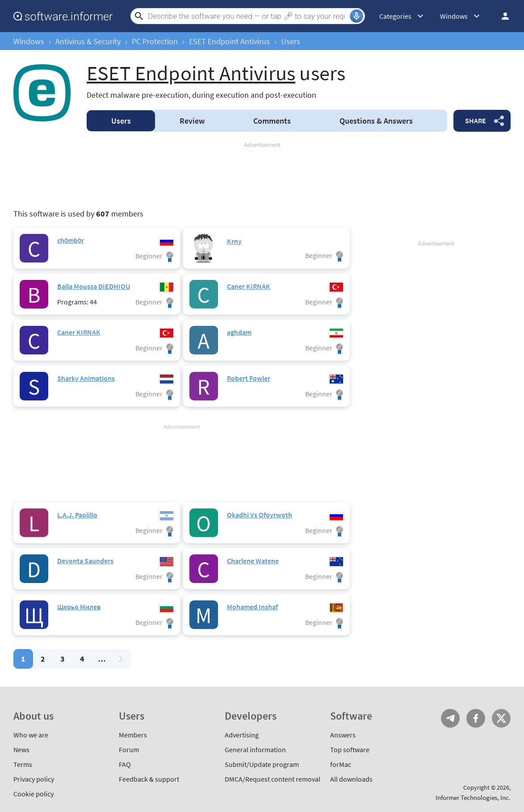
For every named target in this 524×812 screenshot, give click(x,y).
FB (476, 718)
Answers (376, 121)
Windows (29, 41)
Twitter (501, 718)
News (21, 750)
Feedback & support (149, 779)
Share (476, 121)
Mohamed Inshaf (252, 607)
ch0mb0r (71, 240)
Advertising (242, 735)
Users (121, 121)
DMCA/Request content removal (272, 779)
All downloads (351, 779)
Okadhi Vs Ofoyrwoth (260, 515)
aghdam (239, 332)
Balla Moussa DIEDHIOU (94, 286)
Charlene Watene (253, 561)
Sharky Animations (86, 378)
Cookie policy (34, 794)
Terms (23, 764)
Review (192, 121)
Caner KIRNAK (249, 286)
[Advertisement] (262, 176)
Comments (272, 121)
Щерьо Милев (79, 607)
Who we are (31, 735)
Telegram (450, 718)
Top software (350, 750)
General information (255, 750)
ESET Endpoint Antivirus (229, 41)
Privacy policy (34, 779)
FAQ (125, 764)
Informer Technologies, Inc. (473, 797)
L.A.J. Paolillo (77, 515)
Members (133, 735)
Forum (129, 750)
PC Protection (155, 41)
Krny (234, 241)
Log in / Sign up (501, 16)
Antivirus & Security (88, 41)
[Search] (248, 16)
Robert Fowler (249, 378)
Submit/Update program (262, 764)
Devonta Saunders (85, 561)
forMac (341, 764)
